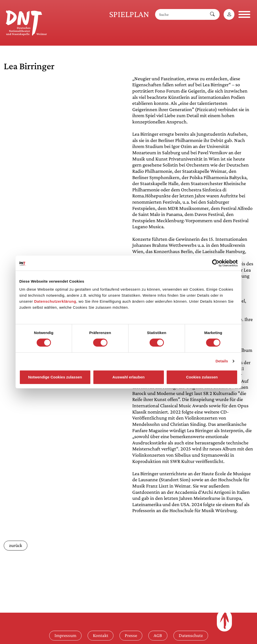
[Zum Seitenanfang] (224, 621)
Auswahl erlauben (128, 377)
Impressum (65, 635)
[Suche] (180, 14)
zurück (16, 545)
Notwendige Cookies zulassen (55, 377)
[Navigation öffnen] (244, 14)
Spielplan (129, 14)
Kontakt (101, 635)
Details (222, 361)
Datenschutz (191, 635)
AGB (158, 635)
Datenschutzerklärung (55, 301)
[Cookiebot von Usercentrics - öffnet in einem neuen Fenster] (216, 263)
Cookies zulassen (202, 377)
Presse (131, 635)
